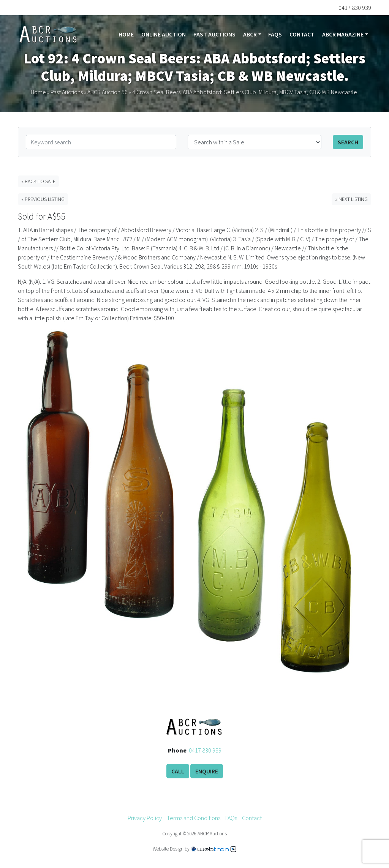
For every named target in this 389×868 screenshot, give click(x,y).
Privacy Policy (145, 818)
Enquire (207, 771)
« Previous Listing (43, 199)
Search (348, 142)
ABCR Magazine (343, 34)
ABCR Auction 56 (108, 92)
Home (126, 34)
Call (178, 771)
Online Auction (164, 34)
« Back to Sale (38, 181)
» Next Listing (351, 199)
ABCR (250, 34)
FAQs (275, 34)
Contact (302, 34)
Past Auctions (214, 34)
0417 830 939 (205, 750)
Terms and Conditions (194, 818)
